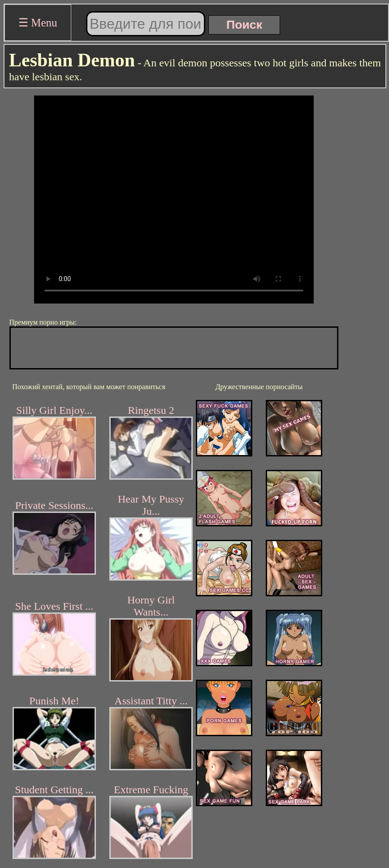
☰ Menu (38, 23)
